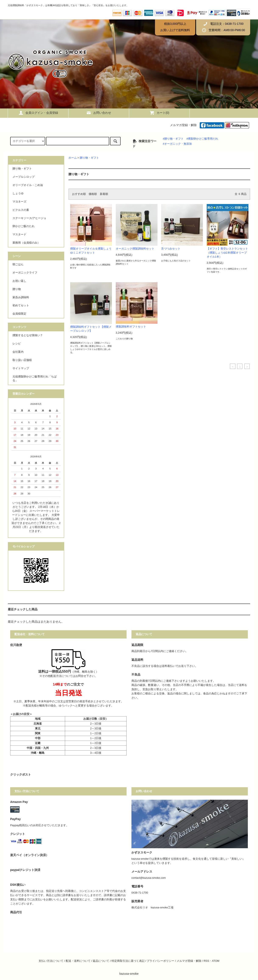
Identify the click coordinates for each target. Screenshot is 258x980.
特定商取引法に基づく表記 (128, 961)
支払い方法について (51, 961)
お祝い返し (19, 281)
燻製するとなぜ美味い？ (28, 335)
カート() (159, 113)
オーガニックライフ (25, 273)
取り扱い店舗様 (22, 360)
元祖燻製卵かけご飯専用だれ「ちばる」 (35, 379)
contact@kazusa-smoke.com (149, 878)
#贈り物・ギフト (173, 139)
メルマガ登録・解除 (183, 125)
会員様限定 (19, 314)
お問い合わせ (99, 113)
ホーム (73, 158)
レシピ (17, 344)
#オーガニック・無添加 (177, 144)
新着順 (104, 194)
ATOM (215, 961)
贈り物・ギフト (89, 158)
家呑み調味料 (21, 297)
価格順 (93, 194)
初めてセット (21, 305)
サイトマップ (21, 368)
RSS (206, 961)
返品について (101, 961)
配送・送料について (78, 961)
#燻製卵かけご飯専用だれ (202, 139)
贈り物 (17, 289)
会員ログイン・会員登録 (38, 113)
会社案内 (18, 352)
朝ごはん (18, 264)
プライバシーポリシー (160, 961)
